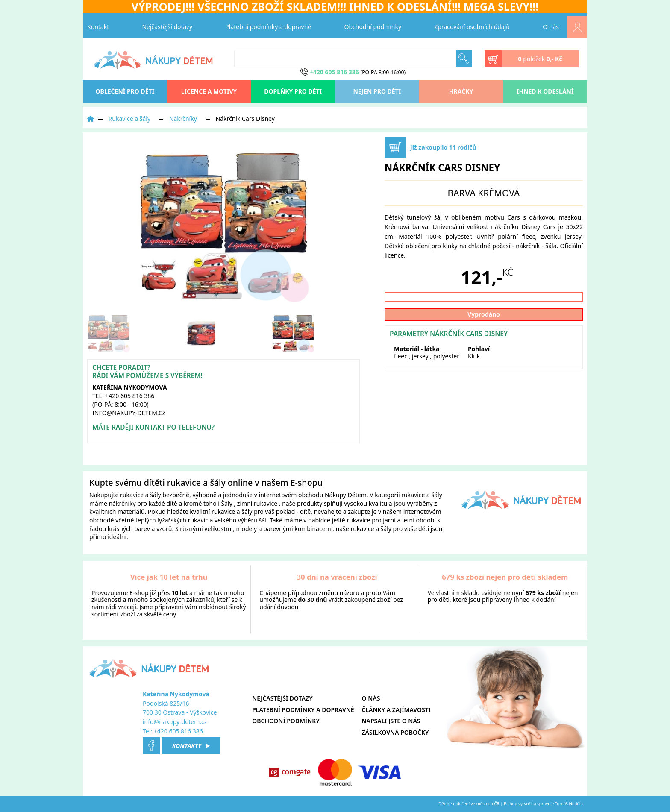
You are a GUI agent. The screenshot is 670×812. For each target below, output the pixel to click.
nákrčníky (122, 503)
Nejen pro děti (377, 91)
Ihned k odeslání (545, 91)
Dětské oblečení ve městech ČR (469, 804)
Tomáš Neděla (569, 804)
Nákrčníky (183, 119)
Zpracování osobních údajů (472, 27)
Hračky (461, 91)
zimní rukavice (257, 503)
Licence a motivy (209, 91)
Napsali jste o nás (391, 721)
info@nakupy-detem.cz (175, 722)
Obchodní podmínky (373, 27)
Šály (227, 503)
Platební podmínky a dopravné (268, 27)
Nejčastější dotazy (167, 27)
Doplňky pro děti (293, 91)
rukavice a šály (141, 495)
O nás (551, 27)
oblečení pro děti (125, 91)
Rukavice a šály (129, 119)
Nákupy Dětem (346, 495)
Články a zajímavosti (396, 710)
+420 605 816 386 (178, 731)
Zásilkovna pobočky (395, 732)
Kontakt (98, 27)
